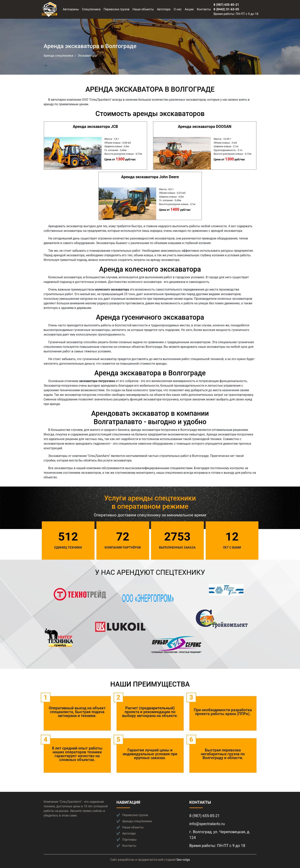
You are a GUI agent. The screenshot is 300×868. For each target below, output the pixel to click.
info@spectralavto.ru (207, 824)
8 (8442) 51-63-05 (226, 9)
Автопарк (164, 9)
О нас (178, 9)
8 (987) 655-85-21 (226, 5)
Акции (189, 9)
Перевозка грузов (116, 9)
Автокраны (71, 9)
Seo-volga (183, 860)
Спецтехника (91, 9)
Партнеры (129, 840)
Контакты (204, 9)
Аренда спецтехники (59, 56)
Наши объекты (143, 9)
